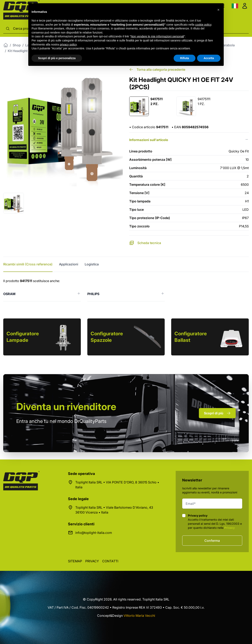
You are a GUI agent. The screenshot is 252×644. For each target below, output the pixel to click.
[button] (218, 10)
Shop (17, 45)
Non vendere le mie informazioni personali (157, 36)
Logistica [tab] (92, 264)
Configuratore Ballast (191, 337)
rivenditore (66, 407)
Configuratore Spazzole (107, 337)
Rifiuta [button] (185, 58)
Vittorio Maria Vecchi (139, 616)
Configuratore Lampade (23, 337)
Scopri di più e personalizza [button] (57, 58)
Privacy (230, 528)
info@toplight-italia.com (94, 533)
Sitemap (75, 561)
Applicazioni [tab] (69, 264)
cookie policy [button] (203, 25)
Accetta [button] (209, 58)
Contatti (110, 561)
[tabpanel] (126, 290)
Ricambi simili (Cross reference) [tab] (28, 264)
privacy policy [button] (68, 45)
